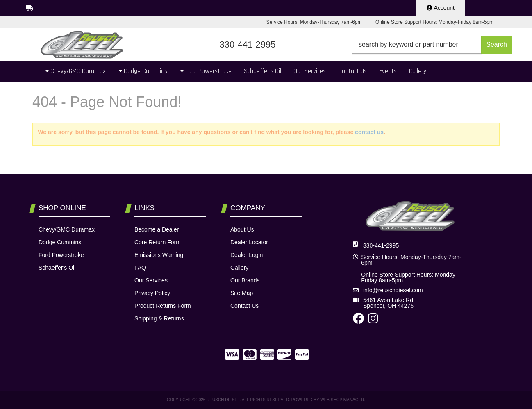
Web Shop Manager (342, 400)
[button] (432, 45)
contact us (369, 132)
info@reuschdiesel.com (393, 290)
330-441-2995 (381, 245)
